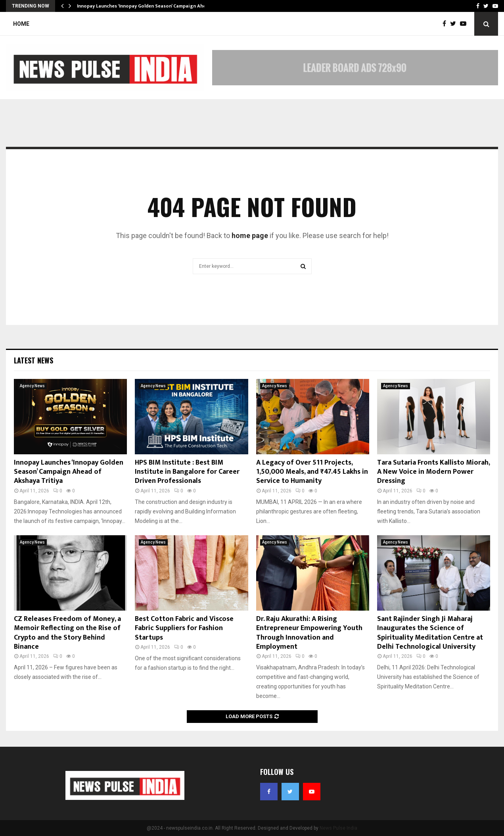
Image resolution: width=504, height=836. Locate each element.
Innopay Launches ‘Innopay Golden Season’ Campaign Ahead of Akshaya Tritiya (69, 472)
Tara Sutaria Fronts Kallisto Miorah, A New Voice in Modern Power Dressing (433, 472)
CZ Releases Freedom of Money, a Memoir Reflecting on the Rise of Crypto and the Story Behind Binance (67, 633)
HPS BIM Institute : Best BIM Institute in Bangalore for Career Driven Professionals (187, 472)
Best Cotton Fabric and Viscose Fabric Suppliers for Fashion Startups (184, 628)
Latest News (34, 360)
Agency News (32, 386)
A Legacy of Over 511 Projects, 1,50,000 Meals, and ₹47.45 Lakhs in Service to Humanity (312, 472)
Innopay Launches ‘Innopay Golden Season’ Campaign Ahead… (146, 6)
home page (250, 235)
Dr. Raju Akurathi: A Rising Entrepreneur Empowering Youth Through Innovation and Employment (309, 633)
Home (21, 24)
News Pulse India (338, 828)
